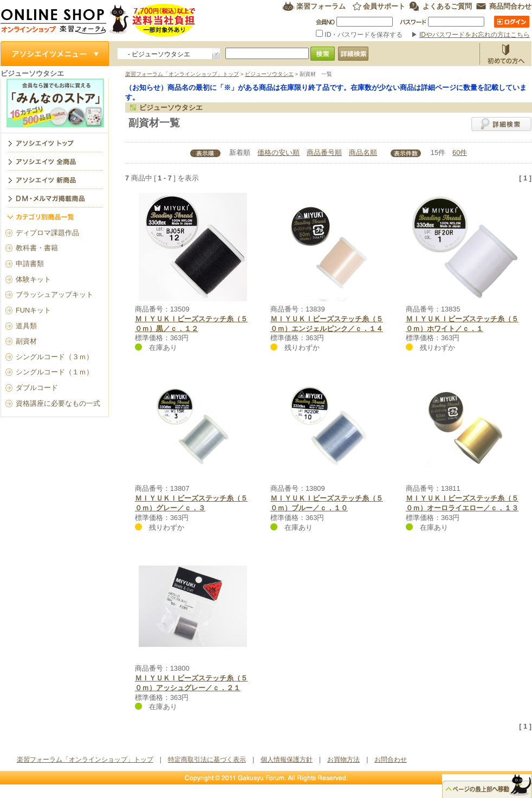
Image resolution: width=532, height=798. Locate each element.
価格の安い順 (278, 153)
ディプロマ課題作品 (47, 233)
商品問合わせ (510, 6)
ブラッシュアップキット (54, 294)
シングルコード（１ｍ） (54, 372)
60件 (460, 153)
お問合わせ (391, 760)
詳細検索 (501, 124)
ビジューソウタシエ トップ (55, 142)
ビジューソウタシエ (269, 74)
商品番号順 (324, 153)
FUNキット (33, 310)
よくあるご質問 (447, 6)
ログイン (512, 22)
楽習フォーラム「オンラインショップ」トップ (182, 74)
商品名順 (363, 153)
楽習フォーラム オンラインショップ (98, 20)
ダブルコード (37, 388)
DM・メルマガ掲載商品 (55, 198)
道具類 (26, 326)
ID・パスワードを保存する (360, 35)
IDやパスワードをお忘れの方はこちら (475, 35)
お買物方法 (505, 54)
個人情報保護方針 (287, 760)
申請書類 (30, 264)
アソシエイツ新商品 (55, 179)
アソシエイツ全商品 (55, 161)
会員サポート (384, 6)
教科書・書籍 (37, 248)
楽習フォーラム (321, 6)
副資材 (26, 341)
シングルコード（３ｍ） (54, 357)
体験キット (33, 279)
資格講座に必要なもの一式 (58, 403)
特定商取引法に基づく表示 (207, 760)
